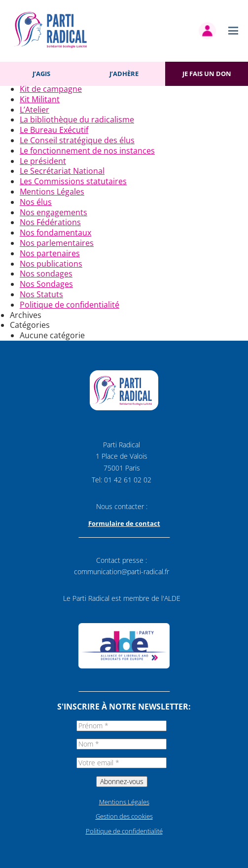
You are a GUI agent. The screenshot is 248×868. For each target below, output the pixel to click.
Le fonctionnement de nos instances (87, 151)
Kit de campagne (51, 89)
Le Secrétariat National (62, 171)
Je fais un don (207, 74)
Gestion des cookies (124, 816)
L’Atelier (35, 110)
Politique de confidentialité (70, 305)
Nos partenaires (50, 253)
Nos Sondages (46, 284)
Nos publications (51, 264)
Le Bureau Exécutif (54, 130)
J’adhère (124, 74)
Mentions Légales (52, 192)
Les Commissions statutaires (73, 181)
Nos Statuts (41, 294)
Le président (43, 161)
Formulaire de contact (124, 523)
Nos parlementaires (57, 243)
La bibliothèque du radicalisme (77, 119)
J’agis (41, 74)
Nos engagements (53, 212)
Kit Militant (40, 99)
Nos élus (36, 202)
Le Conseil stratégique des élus (77, 140)
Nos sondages (46, 274)
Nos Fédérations (50, 222)
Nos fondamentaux (55, 233)
